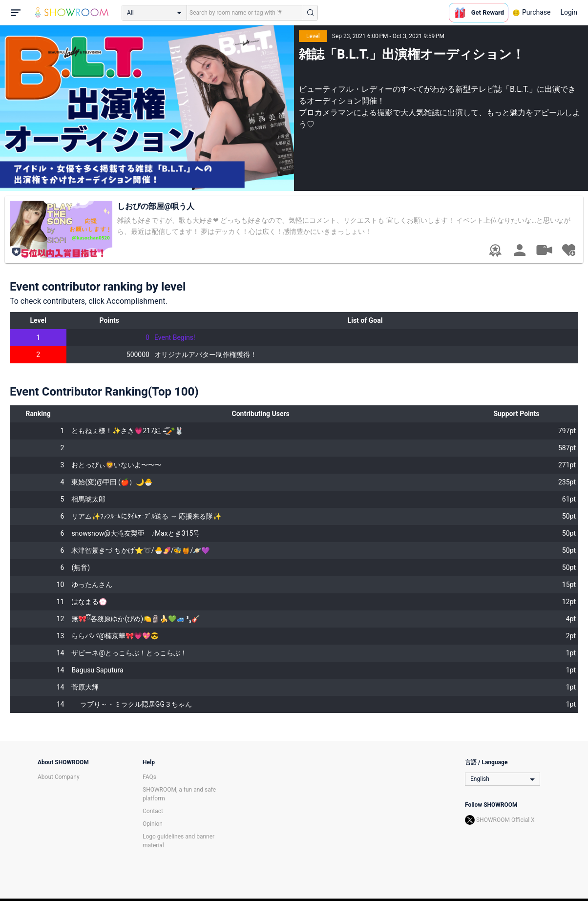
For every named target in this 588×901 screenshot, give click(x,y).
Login (569, 12)
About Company (59, 777)
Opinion (153, 824)
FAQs (149, 777)
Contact (153, 811)
